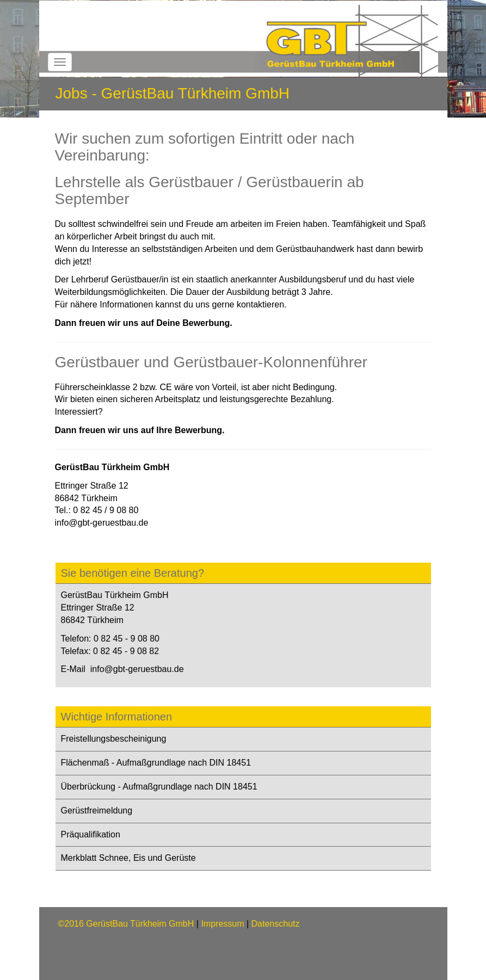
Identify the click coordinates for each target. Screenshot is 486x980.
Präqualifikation (91, 834)
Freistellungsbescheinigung (114, 739)
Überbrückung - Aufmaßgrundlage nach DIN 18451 (159, 787)
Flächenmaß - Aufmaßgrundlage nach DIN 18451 (156, 763)
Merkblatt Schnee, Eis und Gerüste (128, 858)
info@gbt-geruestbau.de (102, 523)
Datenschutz (276, 924)
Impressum (222, 924)
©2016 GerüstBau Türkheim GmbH (126, 924)
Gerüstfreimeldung (97, 810)
